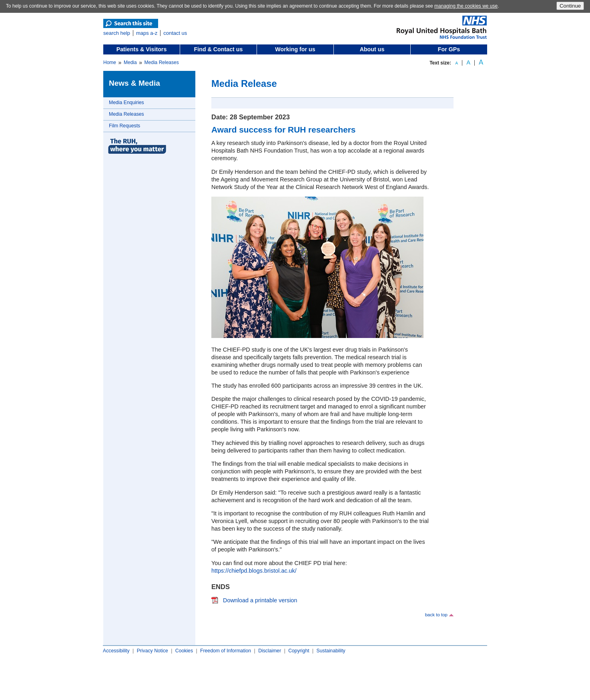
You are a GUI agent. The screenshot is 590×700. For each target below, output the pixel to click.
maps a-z (147, 33)
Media (130, 62)
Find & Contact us (219, 49)
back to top (436, 615)
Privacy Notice (153, 651)
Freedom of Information (226, 651)
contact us (175, 33)
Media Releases (162, 62)
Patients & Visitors (142, 49)
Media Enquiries (126, 103)
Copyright (299, 651)
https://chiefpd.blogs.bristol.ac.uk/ (254, 571)
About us (372, 49)
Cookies (184, 651)
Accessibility (116, 651)
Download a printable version (260, 600)
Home (110, 62)
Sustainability (331, 651)
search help (117, 33)
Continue (570, 6)
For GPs (449, 49)
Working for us (295, 49)
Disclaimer (270, 651)
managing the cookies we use (466, 6)
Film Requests (124, 126)
